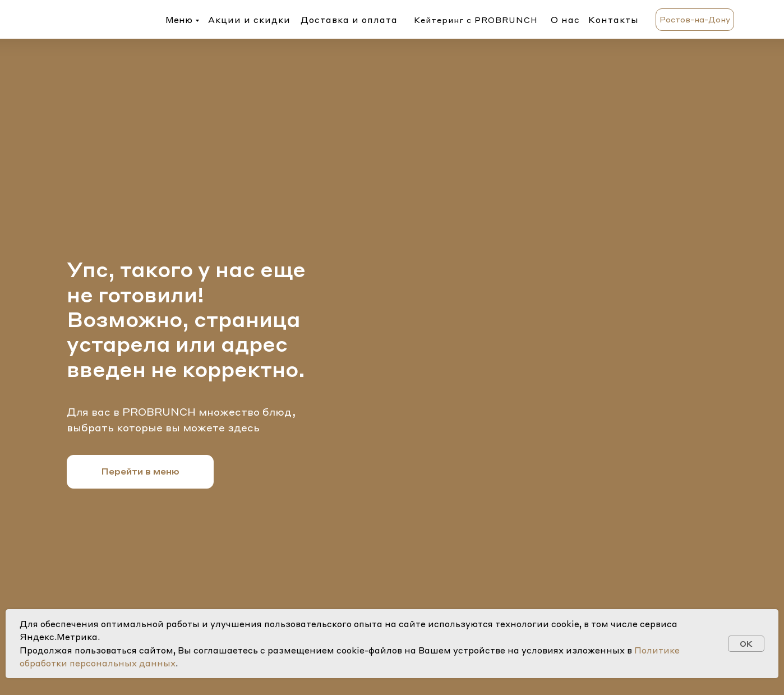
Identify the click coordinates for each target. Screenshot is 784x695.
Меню (179, 20)
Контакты (614, 20)
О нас (565, 20)
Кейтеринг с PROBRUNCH (476, 20)
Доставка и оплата (349, 20)
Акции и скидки (249, 20)
